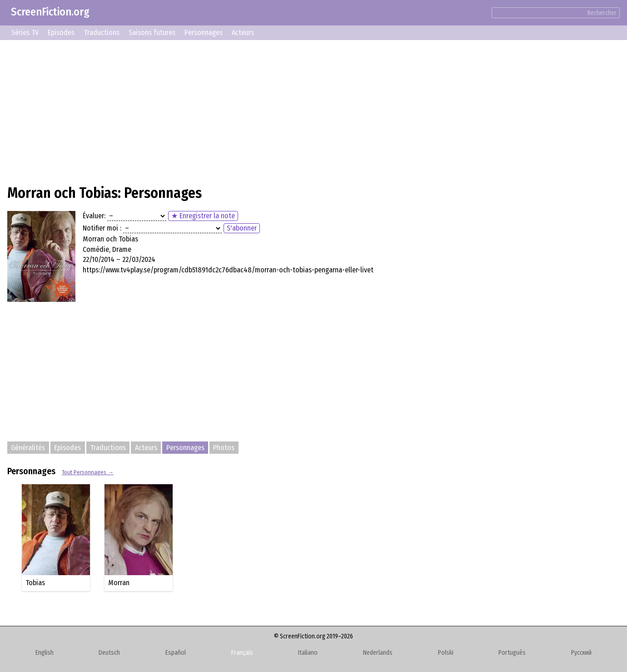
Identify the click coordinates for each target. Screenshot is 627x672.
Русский (581, 653)
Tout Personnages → (88, 472)
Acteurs (243, 33)
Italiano (308, 653)
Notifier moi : (102, 228)
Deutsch (109, 653)
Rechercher (602, 13)
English (45, 653)
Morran (119, 583)
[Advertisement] (280, 111)
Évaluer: (94, 216)
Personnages (204, 33)
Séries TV (25, 33)
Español (176, 653)
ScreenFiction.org (50, 12)
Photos (224, 448)
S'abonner (242, 228)
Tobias (35, 583)
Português (512, 653)
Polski (446, 653)
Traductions (102, 33)
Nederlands (378, 653)
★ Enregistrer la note (203, 216)
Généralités (28, 448)
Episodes (61, 33)
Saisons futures (152, 33)
